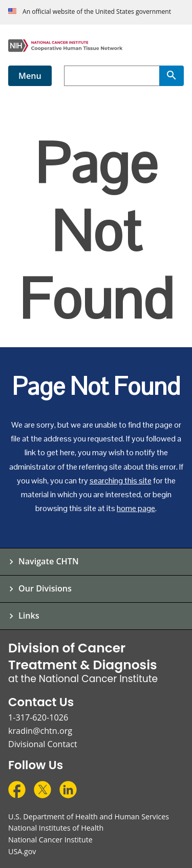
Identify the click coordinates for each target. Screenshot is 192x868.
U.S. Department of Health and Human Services (89, 817)
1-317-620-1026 (38, 717)
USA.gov (22, 851)
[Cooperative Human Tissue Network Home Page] (96, 46)
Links (29, 616)
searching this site (121, 481)
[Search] (172, 76)
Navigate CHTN (49, 561)
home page (136, 508)
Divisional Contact (43, 744)
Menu (30, 76)
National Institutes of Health (56, 828)
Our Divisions (45, 588)
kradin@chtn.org (40, 731)
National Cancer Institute (50, 840)
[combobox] (112, 76)
